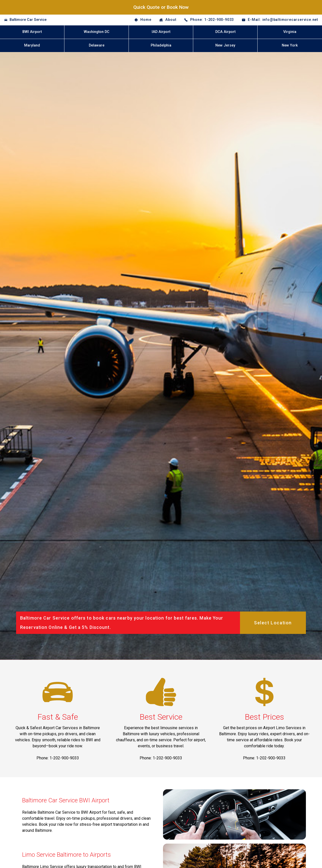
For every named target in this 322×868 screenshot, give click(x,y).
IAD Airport (161, 32)
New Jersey (225, 45)
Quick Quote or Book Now (161, 7)
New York (290, 45)
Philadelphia (161, 45)
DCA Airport (225, 32)
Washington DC (97, 32)
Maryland (32, 45)
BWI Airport (32, 32)
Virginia (290, 32)
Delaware (97, 45)
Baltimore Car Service (28, 20)
